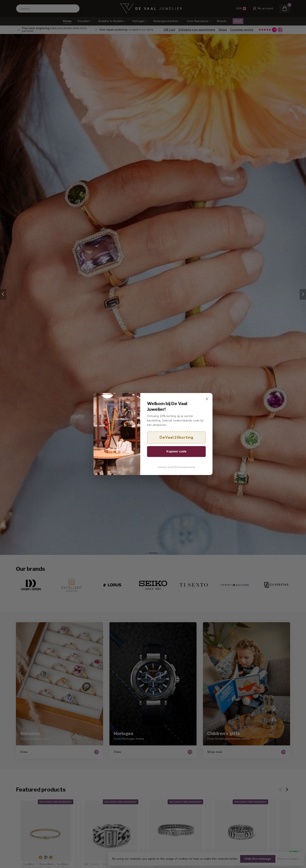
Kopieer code (176, 451)
